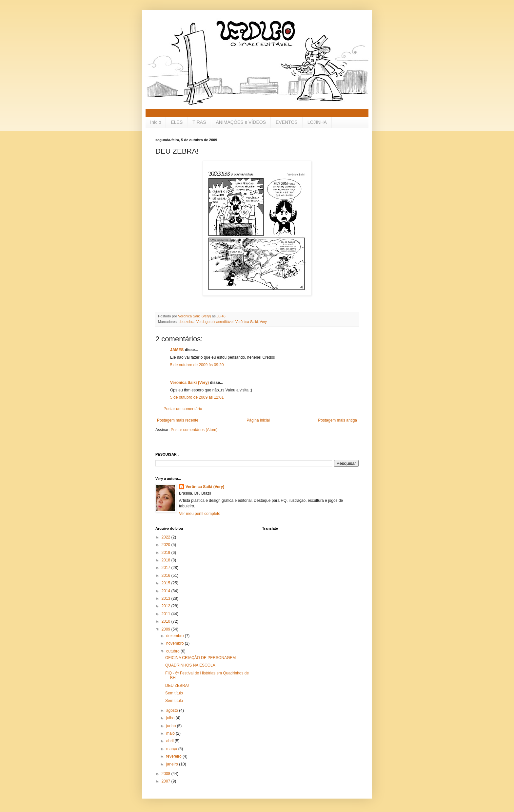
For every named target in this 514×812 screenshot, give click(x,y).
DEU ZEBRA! (177, 686)
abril (170, 741)
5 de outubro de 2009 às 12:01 (197, 397)
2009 (167, 629)
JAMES (177, 350)
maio (171, 733)
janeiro (173, 764)
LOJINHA (317, 122)
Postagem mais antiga (337, 420)
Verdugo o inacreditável (215, 322)
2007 (167, 781)
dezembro (176, 636)
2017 (167, 568)
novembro (176, 643)
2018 (167, 560)
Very (263, 322)
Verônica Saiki (247, 322)
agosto (173, 710)
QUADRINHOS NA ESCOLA (190, 665)
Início (156, 122)
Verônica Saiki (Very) (189, 383)
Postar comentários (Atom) (194, 430)
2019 (167, 553)
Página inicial (258, 420)
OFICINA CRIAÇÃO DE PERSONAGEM (200, 658)
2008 (167, 774)
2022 (167, 537)
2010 (167, 621)
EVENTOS (287, 122)
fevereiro (174, 756)
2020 (167, 545)
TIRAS (199, 122)
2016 (167, 576)
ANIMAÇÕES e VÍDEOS (241, 122)
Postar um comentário (183, 409)
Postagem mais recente (178, 420)
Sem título (174, 693)
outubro (173, 651)
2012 (167, 606)
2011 (167, 614)
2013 (167, 598)
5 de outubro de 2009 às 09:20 (197, 365)
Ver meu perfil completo (200, 514)
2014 (167, 591)
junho (172, 726)
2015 (167, 583)
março (172, 749)
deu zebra (187, 322)
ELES (177, 122)
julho (171, 718)
